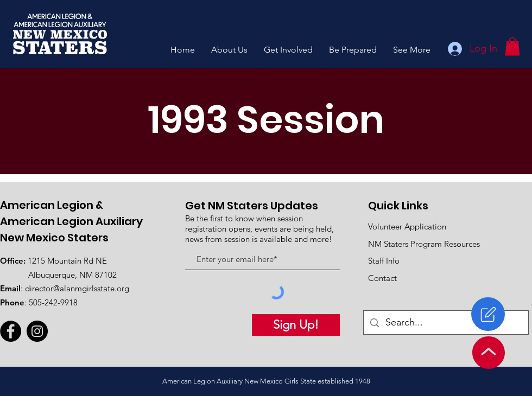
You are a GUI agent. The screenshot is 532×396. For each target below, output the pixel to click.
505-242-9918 (53, 302)
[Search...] (445, 322)
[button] (229, 50)
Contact (382, 278)
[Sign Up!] (296, 325)
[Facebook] (11, 331)
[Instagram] (37, 331)
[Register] (488, 314)
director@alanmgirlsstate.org (77, 288)
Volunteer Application (407, 226)
